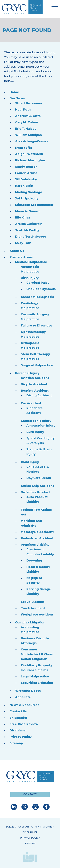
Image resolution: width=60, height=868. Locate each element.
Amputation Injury (41, 426)
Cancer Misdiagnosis (37, 297)
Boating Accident (35, 391)
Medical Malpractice (31, 262)
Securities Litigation (37, 683)
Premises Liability (35, 545)
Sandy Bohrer (26, 167)
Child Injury (30, 462)
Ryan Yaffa (24, 148)
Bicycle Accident (34, 384)
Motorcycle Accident (37, 532)
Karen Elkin (24, 186)
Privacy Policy (21, 737)
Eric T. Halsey (26, 129)
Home (14, 92)
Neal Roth (23, 110)
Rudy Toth (23, 243)
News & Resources (24, 705)
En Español (18, 718)
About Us (17, 251)
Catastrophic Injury (36, 421)
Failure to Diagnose (37, 326)
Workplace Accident (37, 615)
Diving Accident (39, 395)
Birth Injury (30, 278)
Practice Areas (21, 257)
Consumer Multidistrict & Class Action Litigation (37, 654)
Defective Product (35, 492)
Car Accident (31, 403)
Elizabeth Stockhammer (34, 205)
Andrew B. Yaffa (28, 116)
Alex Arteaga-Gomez (32, 141)
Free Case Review (24, 724)
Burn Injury (35, 432)
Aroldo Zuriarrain (29, 224)
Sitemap (16, 743)
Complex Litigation (30, 622)
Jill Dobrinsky (26, 179)
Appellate (23, 697)
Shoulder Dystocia (41, 289)
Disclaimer (18, 730)
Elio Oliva (23, 218)
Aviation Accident (35, 378)
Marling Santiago (29, 192)
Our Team (17, 98)
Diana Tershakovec (31, 237)
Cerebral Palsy (38, 283)
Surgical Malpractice (37, 365)
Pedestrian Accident (37, 538)
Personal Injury (27, 373)
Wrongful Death (28, 691)
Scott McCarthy (27, 230)
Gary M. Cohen (27, 122)
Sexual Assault (33, 602)
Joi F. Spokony (27, 198)
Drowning (34, 561)
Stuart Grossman (29, 103)
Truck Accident (33, 608)
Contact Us (18, 711)
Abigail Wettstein (29, 154)
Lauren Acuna (26, 173)
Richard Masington (30, 160)
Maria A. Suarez (28, 211)
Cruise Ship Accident (37, 486)
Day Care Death (39, 478)
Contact (30, 794)
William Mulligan (29, 135)
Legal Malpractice (35, 676)
